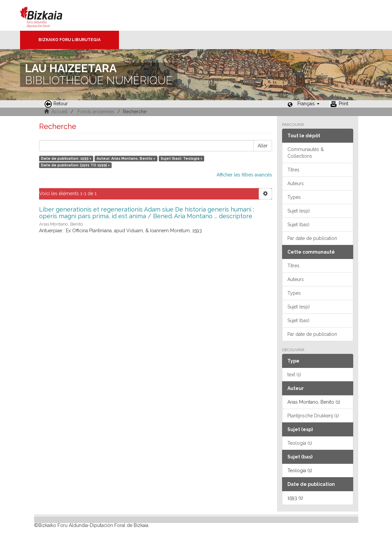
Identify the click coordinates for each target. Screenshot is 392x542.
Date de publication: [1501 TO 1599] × (75, 165)
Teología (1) (300, 443)
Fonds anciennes (96, 112)
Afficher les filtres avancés (244, 175)
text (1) (294, 375)
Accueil (59, 112)
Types (294, 197)
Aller (263, 146)
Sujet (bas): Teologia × (181, 158)
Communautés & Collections (306, 153)
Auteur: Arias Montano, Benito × (126, 158)
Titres (293, 170)
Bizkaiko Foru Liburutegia (70, 40)
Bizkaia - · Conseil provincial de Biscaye (48, 15)
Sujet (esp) (299, 211)
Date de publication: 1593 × (66, 158)
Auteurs (296, 183)
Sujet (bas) (298, 225)
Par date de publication (312, 238)
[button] (308, 104)
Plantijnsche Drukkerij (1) (313, 416)
